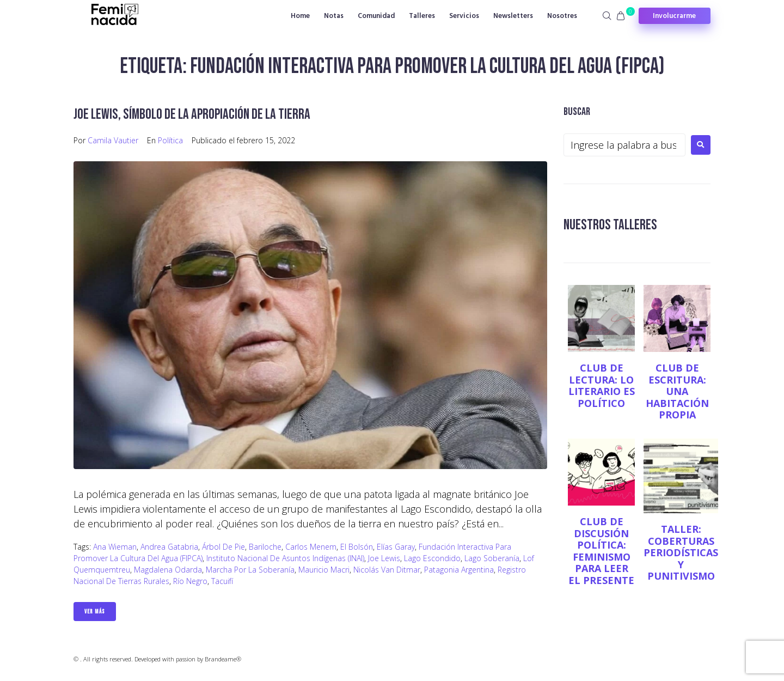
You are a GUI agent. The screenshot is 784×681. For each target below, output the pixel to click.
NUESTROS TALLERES (612, 225)
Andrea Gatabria (169, 547)
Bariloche (265, 547)
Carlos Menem (311, 547)
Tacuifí (222, 581)
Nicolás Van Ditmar (387, 570)
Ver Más (95, 612)
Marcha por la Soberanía (250, 570)
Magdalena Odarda (168, 570)
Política (170, 140)
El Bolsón (357, 547)
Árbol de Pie (223, 547)
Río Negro (190, 581)
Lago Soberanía (492, 558)
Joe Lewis (384, 558)
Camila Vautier (113, 140)
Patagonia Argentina (459, 570)
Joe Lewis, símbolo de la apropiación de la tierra (195, 114)
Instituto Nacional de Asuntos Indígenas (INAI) (285, 558)
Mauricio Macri (324, 570)
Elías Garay (396, 547)
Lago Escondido (432, 558)
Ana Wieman (115, 547)
